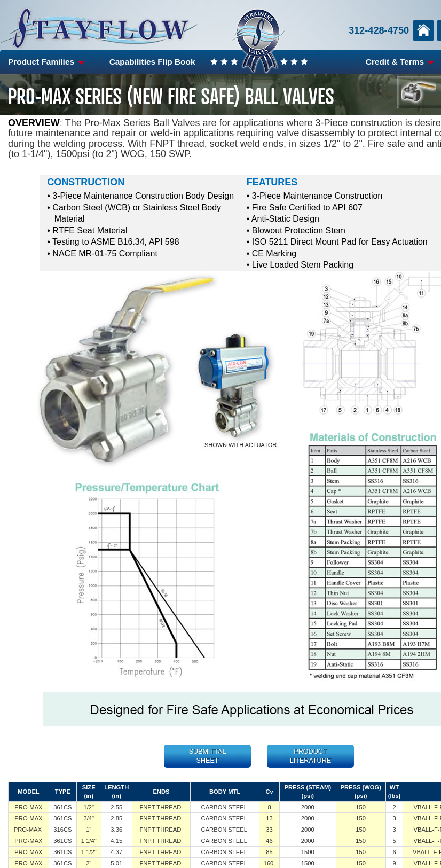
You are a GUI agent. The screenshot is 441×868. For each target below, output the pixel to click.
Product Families (46, 62)
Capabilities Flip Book (152, 62)
